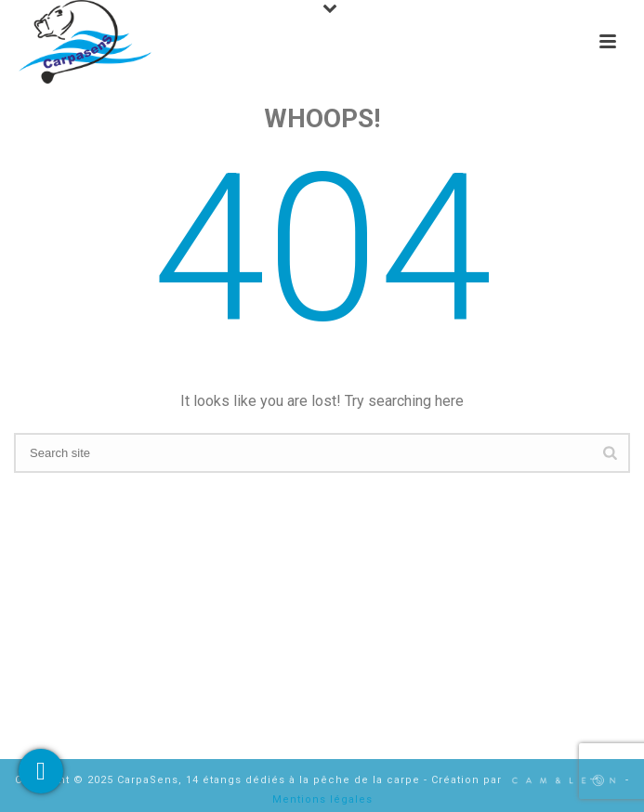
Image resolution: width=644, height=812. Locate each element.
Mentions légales (322, 799)
